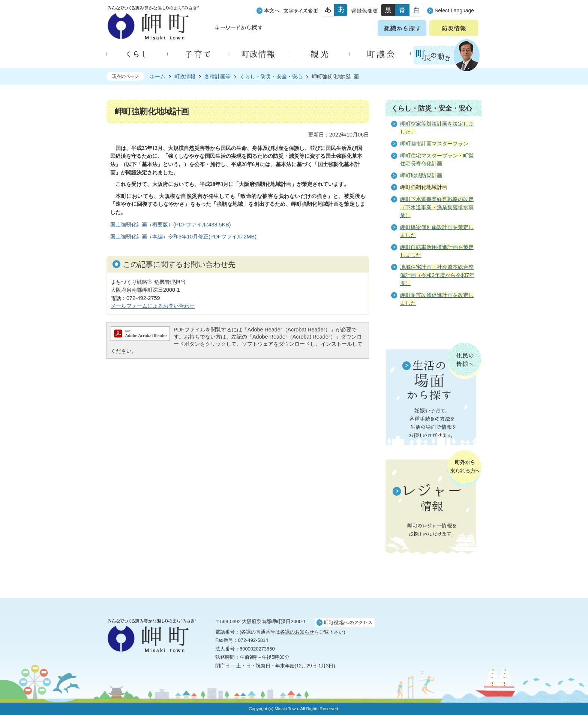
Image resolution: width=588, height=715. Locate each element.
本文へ (272, 10)
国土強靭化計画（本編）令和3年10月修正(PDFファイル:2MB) (183, 237)
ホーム (157, 76)
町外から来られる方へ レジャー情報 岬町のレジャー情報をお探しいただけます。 (433, 503)
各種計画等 (217, 76)
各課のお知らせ (297, 632)
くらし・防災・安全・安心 (271, 76)
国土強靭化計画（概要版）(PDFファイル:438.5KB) (171, 225)
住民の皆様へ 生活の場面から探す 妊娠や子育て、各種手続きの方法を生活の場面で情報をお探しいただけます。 (433, 394)
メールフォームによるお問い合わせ (153, 306)
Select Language (454, 10)
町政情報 (185, 76)
